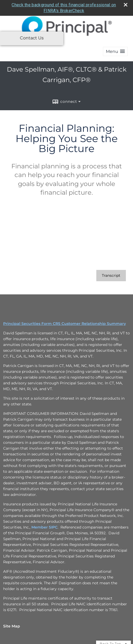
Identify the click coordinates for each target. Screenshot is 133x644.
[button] (115, 50)
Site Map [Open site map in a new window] (12, 625)
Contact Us (32, 38)
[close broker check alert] (126, 3)
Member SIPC (44, 526)
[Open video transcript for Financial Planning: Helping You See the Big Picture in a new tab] (111, 274)
